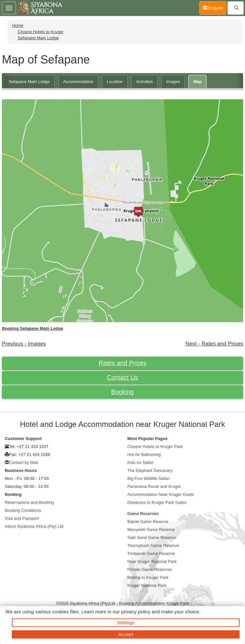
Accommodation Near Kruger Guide (161, 494)
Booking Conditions (23, 510)
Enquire (215, 8)
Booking (122, 392)
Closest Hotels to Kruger (40, 32)
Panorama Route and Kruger (154, 486)
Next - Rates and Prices (214, 344)
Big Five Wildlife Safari (148, 478)
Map (197, 82)
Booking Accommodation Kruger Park (154, 603)
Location (115, 82)
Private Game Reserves (150, 569)
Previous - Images (24, 344)
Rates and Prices (122, 363)
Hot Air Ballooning (144, 455)
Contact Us (122, 377)
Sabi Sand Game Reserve (152, 538)
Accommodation (78, 82)
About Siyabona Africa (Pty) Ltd (34, 526)
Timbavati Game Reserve (151, 553)
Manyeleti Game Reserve (151, 530)
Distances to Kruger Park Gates (157, 502)
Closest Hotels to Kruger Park (155, 447)
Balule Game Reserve (148, 522)
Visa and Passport (22, 518)
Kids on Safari (140, 462)
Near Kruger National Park (152, 561)
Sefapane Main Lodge (38, 38)
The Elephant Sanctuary (150, 470)
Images (173, 82)
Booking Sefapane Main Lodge (33, 328)
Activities (145, 82)
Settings (126, 622)
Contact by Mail (23, 462)
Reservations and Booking (29, 502)
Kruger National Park (147, 585)
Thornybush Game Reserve (153, 546)
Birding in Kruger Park (148, 577)
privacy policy (136, 612)
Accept (126, 634)
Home (18, 25)
